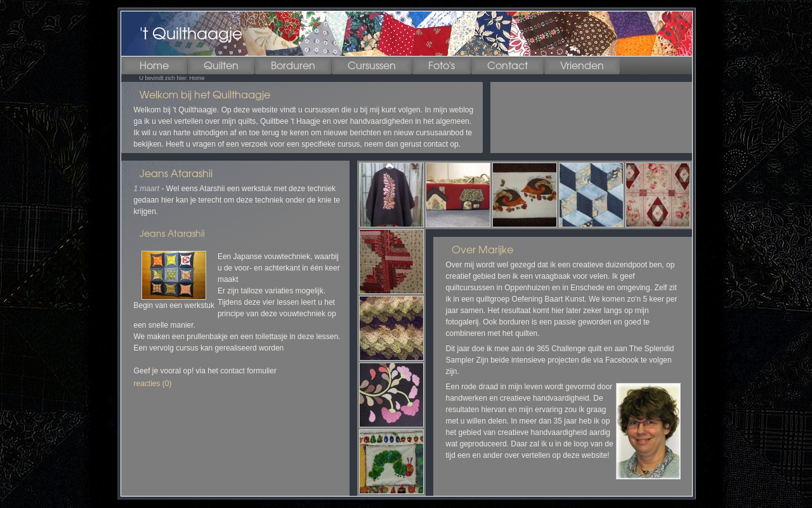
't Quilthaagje (191, 33)
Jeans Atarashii (176, 173)
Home (197, 78)
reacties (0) (153, 384)
